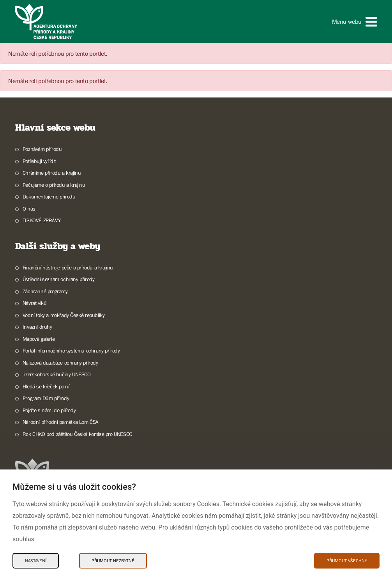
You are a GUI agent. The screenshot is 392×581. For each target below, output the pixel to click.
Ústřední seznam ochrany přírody (59, 279)
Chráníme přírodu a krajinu (52, 173)
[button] (355, 22)
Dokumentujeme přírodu (49, 197)
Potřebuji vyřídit (39, 161)
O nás (29, 209)
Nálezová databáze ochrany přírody (60, 363)
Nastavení (36, 561)
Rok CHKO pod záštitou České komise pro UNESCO (78, 434)
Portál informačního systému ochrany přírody (71, 351)
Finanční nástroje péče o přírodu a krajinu (68, 267)
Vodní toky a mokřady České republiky (64, 315)
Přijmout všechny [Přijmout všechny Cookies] (347, 561)
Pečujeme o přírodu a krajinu (54, 185)
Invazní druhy (37, 327)
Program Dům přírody (46, 398)
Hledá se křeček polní (46, 386)
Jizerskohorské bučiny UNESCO (57, 374)
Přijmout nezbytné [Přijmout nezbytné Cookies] (113, 561)
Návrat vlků (35, 303)
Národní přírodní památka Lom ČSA (61, 422)
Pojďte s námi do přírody (49, 410)
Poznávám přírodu (42, 149)
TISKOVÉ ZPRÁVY (41, 220)
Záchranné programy (45, 291)
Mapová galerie (39, 339)
